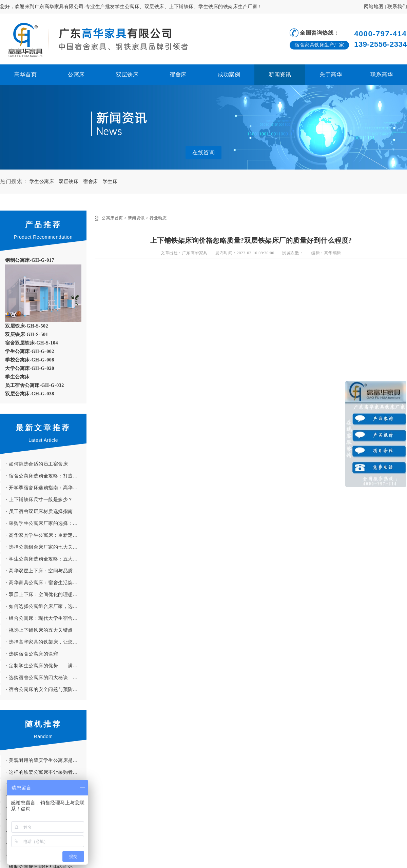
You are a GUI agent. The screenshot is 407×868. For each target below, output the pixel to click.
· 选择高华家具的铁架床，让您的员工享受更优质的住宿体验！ (46, 642)
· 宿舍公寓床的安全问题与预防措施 (44, 689)
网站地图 (374, 7)
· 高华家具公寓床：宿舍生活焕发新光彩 (46, 583)
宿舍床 (178, 74)
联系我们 (397, 7)
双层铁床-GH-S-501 (27, 334)
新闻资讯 (280, 74)
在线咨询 (203, 152)
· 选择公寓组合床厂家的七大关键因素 (46, 547)
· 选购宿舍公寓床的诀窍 (32, 654)
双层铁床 (127, 74)
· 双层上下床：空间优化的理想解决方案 (46, 595)
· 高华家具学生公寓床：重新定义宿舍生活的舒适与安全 (46, 535)
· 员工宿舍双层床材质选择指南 (40, 511)
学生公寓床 (42, 182)
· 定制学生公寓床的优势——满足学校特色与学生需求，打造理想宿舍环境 (46, 666)
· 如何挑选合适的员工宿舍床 (37, 464)
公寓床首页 (112, 218)
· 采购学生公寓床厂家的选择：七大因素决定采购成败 (46, 523)
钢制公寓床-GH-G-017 (30, 260)
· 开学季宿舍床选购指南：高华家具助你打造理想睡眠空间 (46, 488)
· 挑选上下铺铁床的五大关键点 (40, 630)
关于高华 (331, 74)
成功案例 (229, 74)
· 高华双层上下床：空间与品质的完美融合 (46, 571)
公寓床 (76, 74)
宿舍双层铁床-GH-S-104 (32, 343)
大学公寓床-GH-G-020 (30, 368)
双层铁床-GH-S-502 (27, 326)
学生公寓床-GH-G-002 (30, 351)
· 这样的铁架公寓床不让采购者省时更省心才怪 (46, 772)
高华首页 (25, 74)
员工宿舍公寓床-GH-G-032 (35, 385)
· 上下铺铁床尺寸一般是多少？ (40, 500)
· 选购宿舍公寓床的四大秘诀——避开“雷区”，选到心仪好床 (46, 678)
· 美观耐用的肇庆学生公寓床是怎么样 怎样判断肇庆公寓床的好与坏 (46, 760)
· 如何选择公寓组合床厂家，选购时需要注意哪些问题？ (46, 606)
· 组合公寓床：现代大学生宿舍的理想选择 (46, 618)
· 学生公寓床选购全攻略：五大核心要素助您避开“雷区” (46, 559)
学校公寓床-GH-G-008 (30, 360)
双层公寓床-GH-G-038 (30, 394)
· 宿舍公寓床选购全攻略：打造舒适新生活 (46, 476)
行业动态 (158, 218)
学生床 (110, 182)
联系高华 (382, 74)
